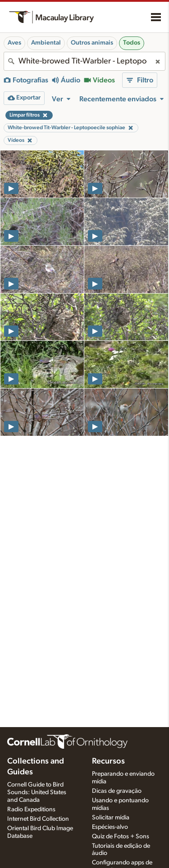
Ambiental (46, 43)
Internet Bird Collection (38, 819)
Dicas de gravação (117, 791)
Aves (14, 43)
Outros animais (92, 43)
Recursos (108, 761)
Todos (132, 43)
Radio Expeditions (31, 809)
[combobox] (84, 61)
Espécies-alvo (110, 827)
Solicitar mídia (111, 818)
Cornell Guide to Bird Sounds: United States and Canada (37, 792)
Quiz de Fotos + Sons (121, 836)
